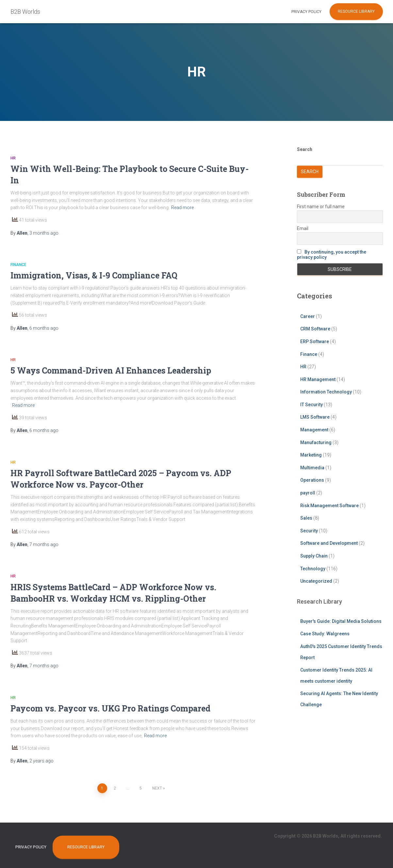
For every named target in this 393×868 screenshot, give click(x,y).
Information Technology (326, 392)
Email (303, 228)
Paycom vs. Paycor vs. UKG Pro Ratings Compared (110, 708)
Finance (18, 265)
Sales (306, 518)
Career (308, 316)
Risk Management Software (329, 506)
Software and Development (329, 543)
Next (157, 788)
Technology (313, 569)
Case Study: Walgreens (325, 634)
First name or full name (321, 207)
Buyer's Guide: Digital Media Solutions (341, 621)
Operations (312, 480)
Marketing (311, 455)
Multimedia (312, 468)
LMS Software (315, 417)
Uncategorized (316, 581)
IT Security (311, 405)
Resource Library (356, 11)
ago (44, 233)
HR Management (318, 379)
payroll (308, 493)
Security (309, 531)
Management (314, 430)
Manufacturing (316, 442)
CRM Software (315, 329)
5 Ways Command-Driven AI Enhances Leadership (111, 370)
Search (305, 149)
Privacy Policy (306, 12)
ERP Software (315, 342)
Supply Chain (314, 556)
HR (13, 158)
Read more (182, 208)
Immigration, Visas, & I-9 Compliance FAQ (94, 275)
